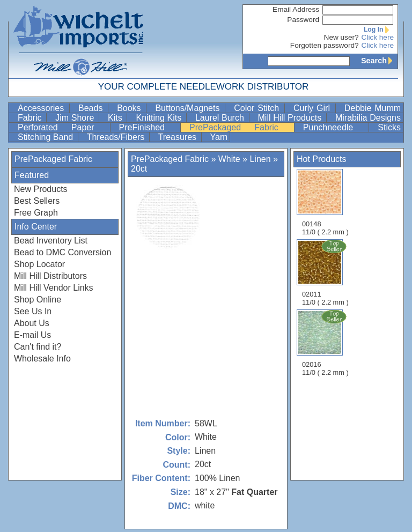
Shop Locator (39, 264)
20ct (139, 169)
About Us (32, 323)
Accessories (42, 108)
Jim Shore (76, 118)
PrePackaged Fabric (241, 127)
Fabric (31, 118)
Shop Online (38, 300)
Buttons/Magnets (189, 108)
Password (303, 20)
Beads (92, 108)
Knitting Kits (160, 118)
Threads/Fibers (117, 137)
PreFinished (149, 127)
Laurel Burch (221, 118)
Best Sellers (37, 201)
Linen (261, 159)
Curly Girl (313, 108)
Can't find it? (38, 347)
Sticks (389, 127)
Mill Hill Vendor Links (54, 288)
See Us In (33, 311)
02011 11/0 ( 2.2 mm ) (326, 272)
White (229, 159)
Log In (379, 29)
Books (130, 108)
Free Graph (36, 213)
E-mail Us (32, 335)
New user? (341, 37)
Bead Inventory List (51, 241)
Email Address (296, 9)
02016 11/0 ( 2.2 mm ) (326, 343)
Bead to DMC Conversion (62, 252)
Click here (378, 37)
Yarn (219, 137)
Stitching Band (47, 137)
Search (379, 61)
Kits (116, 118)
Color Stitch (258, 108)
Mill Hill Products (291, 118)
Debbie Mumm (373, 108)
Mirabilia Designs (368, 118)
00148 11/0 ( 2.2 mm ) (325, 202)
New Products (41, 189)
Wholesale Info (42, 359)
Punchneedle (335, 127)
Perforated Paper (63, 127)
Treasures (179, 137)
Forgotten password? (325, 45)
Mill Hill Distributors (50, 276)
